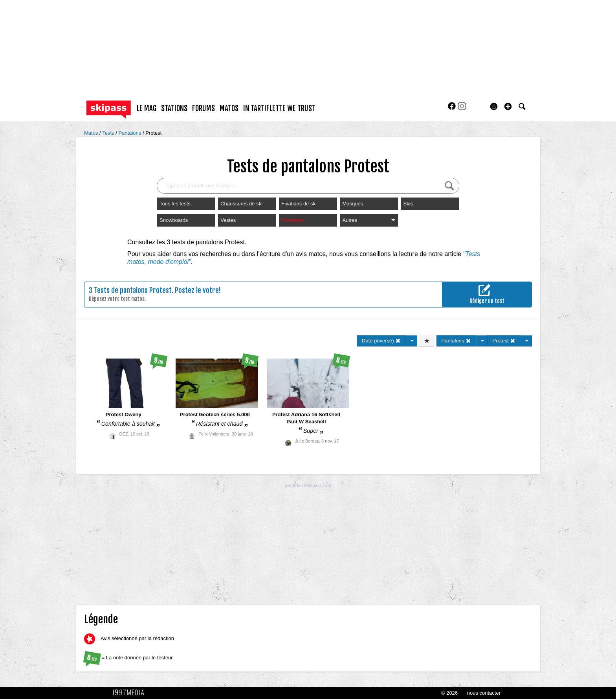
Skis (408, 204)
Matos (92, 133)
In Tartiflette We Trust (279, 108)
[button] (508, 106)
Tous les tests (175, 204)
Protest (153, 133)
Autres (369, 220)
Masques (353, 204)
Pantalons (130, 133)
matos (229, 108)
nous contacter (484, 693)
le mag (147, 108)
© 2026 (449, 693)
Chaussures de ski (241, 204)
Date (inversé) (381, 341)
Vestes (228, 220)
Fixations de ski (299, 204)
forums (203, 108)
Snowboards (174, 220)
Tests (109, 133)
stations (174, 108)
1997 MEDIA (131, 693)
